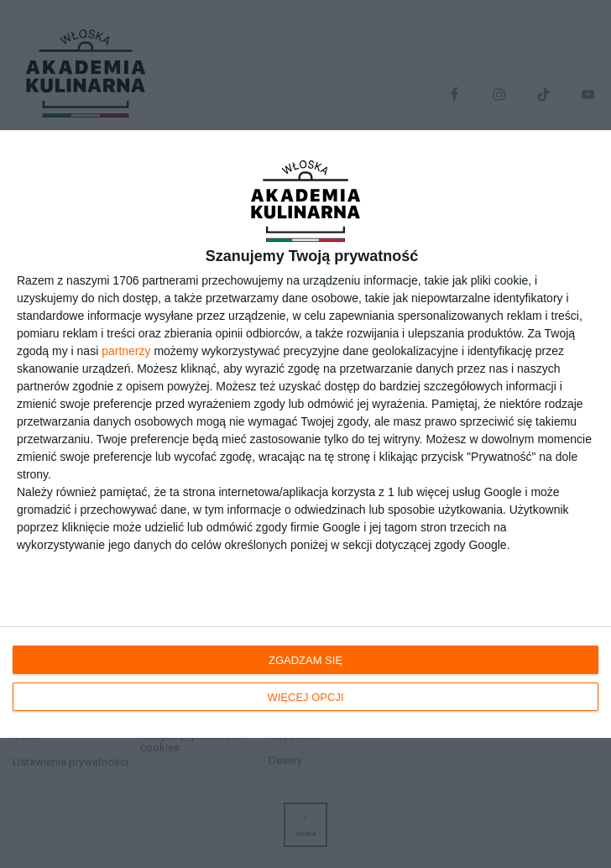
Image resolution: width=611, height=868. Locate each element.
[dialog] (305, 434)
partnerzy (126, 351)
